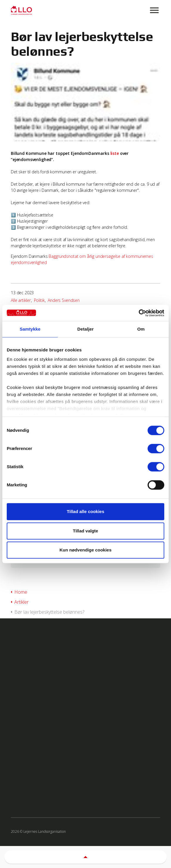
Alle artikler (21, 300)
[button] (85, 857)
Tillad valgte (85, 531)
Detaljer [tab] (85, 329)
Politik (39, 300)
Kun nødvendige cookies (85, 550)
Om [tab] (141, 329)
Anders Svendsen (64, 300)
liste (115, 153)
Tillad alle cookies (85, 511)
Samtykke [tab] (30, 329)
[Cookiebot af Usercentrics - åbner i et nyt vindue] (139, 313)
